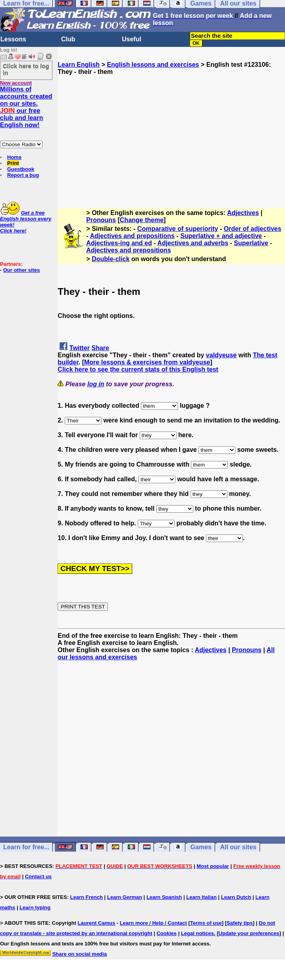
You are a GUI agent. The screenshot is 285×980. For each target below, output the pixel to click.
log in (96, 384)
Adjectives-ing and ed (119, 243)
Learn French (87, 897)
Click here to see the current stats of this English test (138, 369)
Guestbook (21, 169)
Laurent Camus (97, 923)
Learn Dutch (236, 897)
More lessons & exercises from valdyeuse (147, 362)
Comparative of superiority (178, 229)
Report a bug (23, 175)
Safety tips (240, 923)
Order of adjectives (253, 229)
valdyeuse (221, 355)
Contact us (38, 876)
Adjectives (243, 213)
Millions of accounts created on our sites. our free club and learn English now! (26, 107)
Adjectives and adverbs (193, 243)
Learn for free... (26, 847)
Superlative (251, 243)
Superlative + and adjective (221, 236)
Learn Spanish (164, 897)
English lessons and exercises (153, 65)
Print (13, 163)
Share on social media (80, 954)
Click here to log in (26, 69)
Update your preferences (249, 933)
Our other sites (21, 270)
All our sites (238, 847)
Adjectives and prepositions (132, 236)
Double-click (111, 259)
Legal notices (197, 933)
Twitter (80, 348)
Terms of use (206, 923)
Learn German (125, 897)
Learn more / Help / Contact (153, 923)
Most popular (213, 866)
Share (100, 348)
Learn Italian (201, 897)
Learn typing (35, 907)
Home (14, 157)
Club (68, 39)
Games (201, 847)
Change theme (142, 220)
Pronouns (101, 220)
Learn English (79, 65)
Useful (132, 39)
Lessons (13, 39)
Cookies (167, 933)
